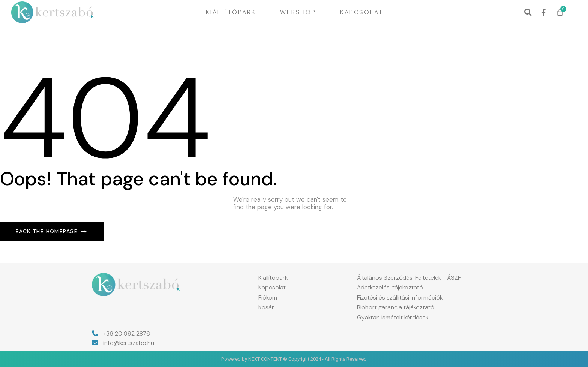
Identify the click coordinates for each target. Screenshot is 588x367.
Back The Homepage (48, 231)
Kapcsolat (362, 12)
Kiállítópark (231, 12)
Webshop (298, 12)
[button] (528, 13)
